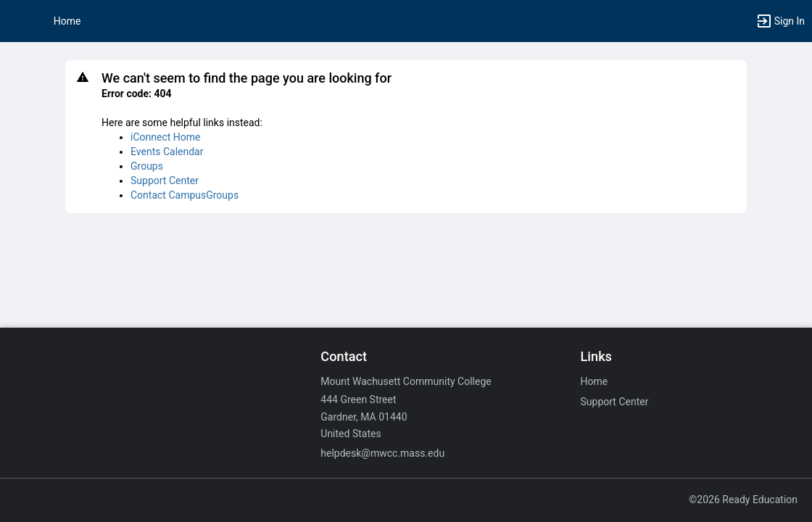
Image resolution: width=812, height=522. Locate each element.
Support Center (165, 181)
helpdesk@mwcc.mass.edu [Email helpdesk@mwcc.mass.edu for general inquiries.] (382, 453)
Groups (147, 166)
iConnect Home (165, 137)
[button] (18, 21)
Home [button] (67, 21)
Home (594, 381)
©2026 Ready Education (743, 500)
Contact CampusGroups (185, 195)
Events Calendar (167, 152)
